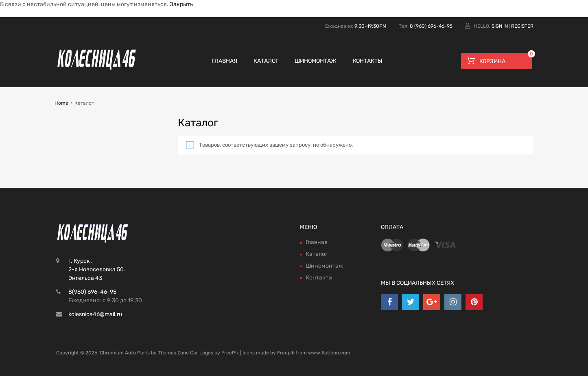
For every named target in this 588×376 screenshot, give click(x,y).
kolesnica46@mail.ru (95, 314)
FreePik (230, 353)
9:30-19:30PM (371, 26)
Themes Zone (173, 353)
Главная (224, 61)
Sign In (500, 26)
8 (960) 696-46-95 (431, 26)
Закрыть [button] (181, 4)
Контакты (368, 61)
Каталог (266, 61)
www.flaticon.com (329, 353)
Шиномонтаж (316, 61)
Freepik (286, 353)
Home (61, 103)
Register (522, 26)
